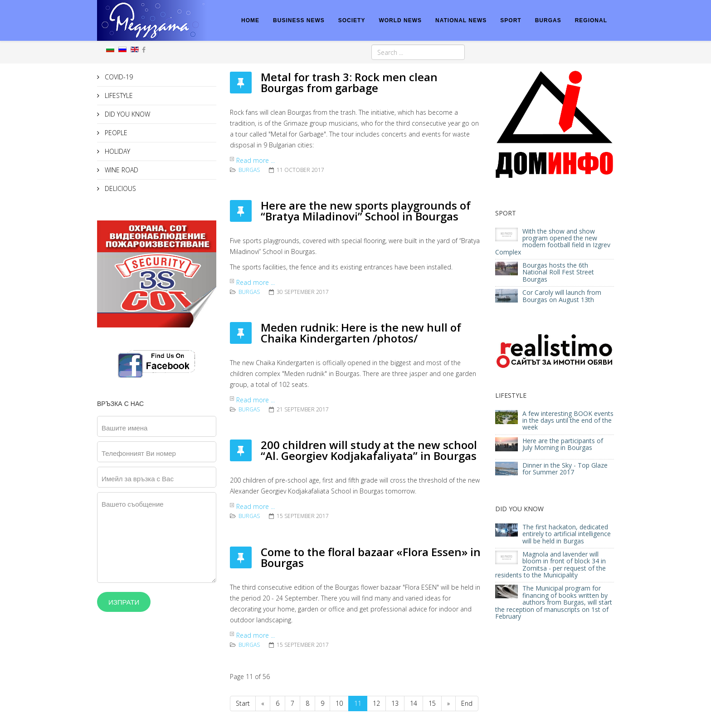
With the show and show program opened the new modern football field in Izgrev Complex (553, 242)
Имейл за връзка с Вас (138, 479)
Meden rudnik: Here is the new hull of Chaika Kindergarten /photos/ (361, 333)
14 (414, 703)
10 (339, 703)
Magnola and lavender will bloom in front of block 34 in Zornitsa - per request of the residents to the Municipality (550, 564)
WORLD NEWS (400, 20)
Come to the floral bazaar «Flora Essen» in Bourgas (371, 557)
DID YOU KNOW (127, 114)
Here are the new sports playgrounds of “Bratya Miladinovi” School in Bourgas (366, 211)
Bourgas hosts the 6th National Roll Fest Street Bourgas (558, 272)
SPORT (511, 20)
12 (376, 703)
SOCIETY (352, 20)
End (467, 703)
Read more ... (256, 160)
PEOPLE (115, 133)
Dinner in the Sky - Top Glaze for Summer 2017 (565, 469)
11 (358, 703)
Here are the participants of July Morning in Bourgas (563, 444)
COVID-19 (118, 77)
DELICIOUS (119, 188)
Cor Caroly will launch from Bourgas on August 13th (562, 296)
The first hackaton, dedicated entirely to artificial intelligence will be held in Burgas (567, 534)
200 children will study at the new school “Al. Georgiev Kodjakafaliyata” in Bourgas (369, 450)
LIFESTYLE (118, 95)
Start (243, 703)
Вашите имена (124, 428)
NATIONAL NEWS (461, 20)
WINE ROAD (121, 170)
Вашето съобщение (133, 504)
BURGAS (548, 20)
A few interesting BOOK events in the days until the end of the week (568, 420)
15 (432, 703)
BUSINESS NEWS (299, 20)
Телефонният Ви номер (139, 453)
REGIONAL (591, 20)
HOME (250, 20)
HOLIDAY (117, 151)
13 (395, 703)
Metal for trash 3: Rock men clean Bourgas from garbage (349, 82)
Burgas (249, 170)
